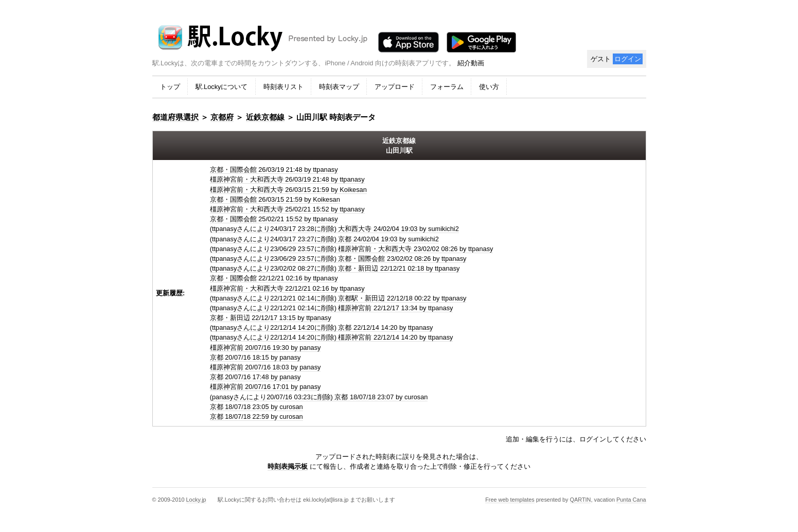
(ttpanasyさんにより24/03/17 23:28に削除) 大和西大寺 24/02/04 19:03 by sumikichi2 (334, 229)
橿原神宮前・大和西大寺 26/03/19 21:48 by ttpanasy (287, 179)
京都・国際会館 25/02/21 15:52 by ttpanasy (274, 219)
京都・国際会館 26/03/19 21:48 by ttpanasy (274, 170)
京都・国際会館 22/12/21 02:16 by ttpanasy (274, 278)
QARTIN (581, 500)
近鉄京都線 (265, 117)
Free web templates (510, 500)
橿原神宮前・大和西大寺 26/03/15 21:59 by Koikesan (288, 190)
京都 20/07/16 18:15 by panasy (255, 357)
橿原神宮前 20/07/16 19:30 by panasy (265, 348)
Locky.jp (196, 500)
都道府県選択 (175, 117)
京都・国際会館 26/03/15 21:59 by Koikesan (275, 199)
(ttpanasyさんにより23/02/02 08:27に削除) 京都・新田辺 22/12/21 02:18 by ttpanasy (335, 268)
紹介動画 (471, 63)
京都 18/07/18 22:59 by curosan (256, 416)
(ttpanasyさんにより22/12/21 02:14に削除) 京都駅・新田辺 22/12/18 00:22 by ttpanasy (338, 298)
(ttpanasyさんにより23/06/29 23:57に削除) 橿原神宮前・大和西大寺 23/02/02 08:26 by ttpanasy (352, 249)
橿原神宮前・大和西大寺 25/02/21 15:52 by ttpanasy (287, 209)
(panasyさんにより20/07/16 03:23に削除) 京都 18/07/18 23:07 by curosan (319, 397)
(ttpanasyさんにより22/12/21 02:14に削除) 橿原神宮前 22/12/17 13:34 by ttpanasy (332, 308)
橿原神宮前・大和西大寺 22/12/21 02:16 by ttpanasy (287, 288)
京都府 (222, 117)
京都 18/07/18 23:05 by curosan (256, 407)
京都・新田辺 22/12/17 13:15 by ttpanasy (271, 318)
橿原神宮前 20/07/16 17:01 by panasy (265, 387)
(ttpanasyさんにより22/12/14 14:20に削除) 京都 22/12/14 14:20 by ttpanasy (322, 327)
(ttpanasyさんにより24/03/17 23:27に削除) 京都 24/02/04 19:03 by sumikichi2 (324, 239)
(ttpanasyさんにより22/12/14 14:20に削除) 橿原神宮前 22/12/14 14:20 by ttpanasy (332, 337)
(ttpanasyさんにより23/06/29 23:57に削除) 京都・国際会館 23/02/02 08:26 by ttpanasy (338, 259)
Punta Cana (631, 500)
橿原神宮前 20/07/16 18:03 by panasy (265, 367)
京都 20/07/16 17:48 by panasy (255, 377)
